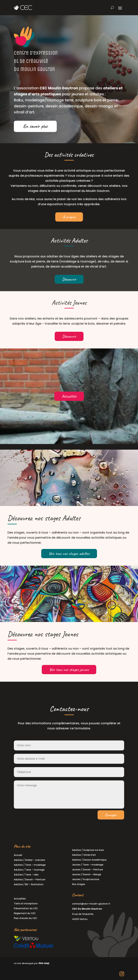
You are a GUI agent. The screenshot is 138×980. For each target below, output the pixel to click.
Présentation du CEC (26, 908)
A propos (69, 217)
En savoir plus (35, 126)
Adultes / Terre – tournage (29, 870)
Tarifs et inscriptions (26, 903)
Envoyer (111, 815)
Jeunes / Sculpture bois (86, 879)
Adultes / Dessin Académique (89, 860)
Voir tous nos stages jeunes (69, 670)
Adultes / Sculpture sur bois (88, 850)
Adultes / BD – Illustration (29, 884)
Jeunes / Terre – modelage (88, 865)
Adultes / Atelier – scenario (29, 860)
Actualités (69, 396)
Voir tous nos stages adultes (69, 554)
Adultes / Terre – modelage (30, 865)
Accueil (18, 855)
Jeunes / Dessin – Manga (87, 874)
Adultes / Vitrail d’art (84, 855)
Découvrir (69, 279)
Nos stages (79, 884)
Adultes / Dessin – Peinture (30, 879)
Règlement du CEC (25, 913)
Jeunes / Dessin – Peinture (88, 870)
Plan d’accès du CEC (26, 918)
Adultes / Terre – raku (26, 875)
